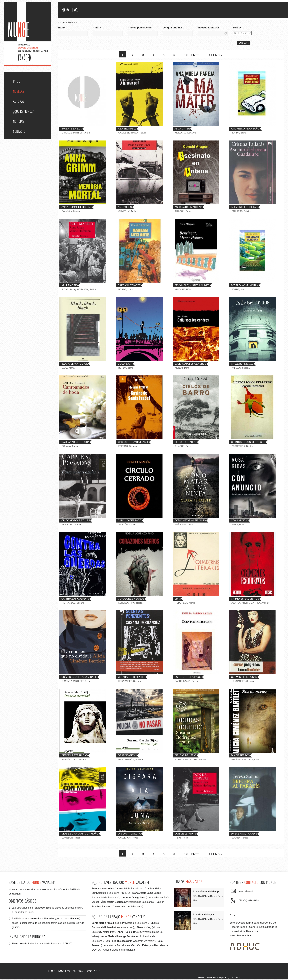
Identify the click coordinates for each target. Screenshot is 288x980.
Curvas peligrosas (244, 678)
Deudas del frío (185, 756)
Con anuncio (239, 521)
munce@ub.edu (246, 892)
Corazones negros (131, 600)
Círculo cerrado (130, 521)
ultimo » (216, 56)
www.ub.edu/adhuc (241, 936)
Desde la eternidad (74, 756)
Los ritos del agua (204, 916)
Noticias (18, 121)
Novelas (18, 91)
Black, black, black (74, 365)
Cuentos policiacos (188, 678)
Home (61, 22)
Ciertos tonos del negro (248, 443)
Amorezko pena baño (245, 130)
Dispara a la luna (129, 835)
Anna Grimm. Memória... (76, 208)
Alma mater (182, 130)
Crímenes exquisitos (245, 600)
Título (61, 28)
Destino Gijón (127, 756)
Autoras (19, 101)
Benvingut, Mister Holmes (192, 286)
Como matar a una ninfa (190, 521)
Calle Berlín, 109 (242, 365)
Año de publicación (140, 28)
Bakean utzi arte (129, 286)
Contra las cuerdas (75, 600)
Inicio (17, 81)
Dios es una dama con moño (80, 835)
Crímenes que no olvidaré (79, 678)
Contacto (19, 131)
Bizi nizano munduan (244, 286)
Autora (97, 28)
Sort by (237, 28)
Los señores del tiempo (207, 893)
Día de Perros (240, 756)
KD (227, 978)
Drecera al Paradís (244, 835)
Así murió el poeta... (244, 208)
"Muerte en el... (72, 130)
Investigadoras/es (209, 28)
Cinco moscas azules (76, 521)
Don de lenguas (185, 835)
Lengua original (172, 28)
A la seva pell (127, 130)
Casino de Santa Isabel (133, 443)
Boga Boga (125, 365)
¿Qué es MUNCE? (23, 111)
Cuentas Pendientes (132, 678)
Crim (178, 600)
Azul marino (70, 286)
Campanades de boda (75, 443)
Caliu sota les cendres (190, 365)
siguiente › (192, 56)
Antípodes (125, 208)
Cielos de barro (186, 443)
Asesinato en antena (188, 208)
